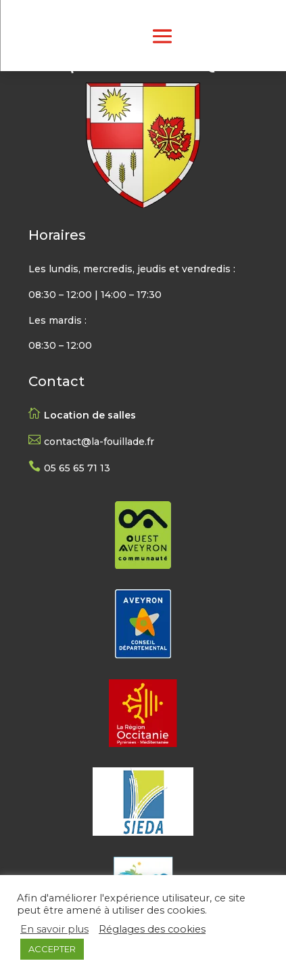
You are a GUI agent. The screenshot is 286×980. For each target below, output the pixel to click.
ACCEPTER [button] (52, 949)
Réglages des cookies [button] (152, 929)
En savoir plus (54, 929)
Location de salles (90, 415)
